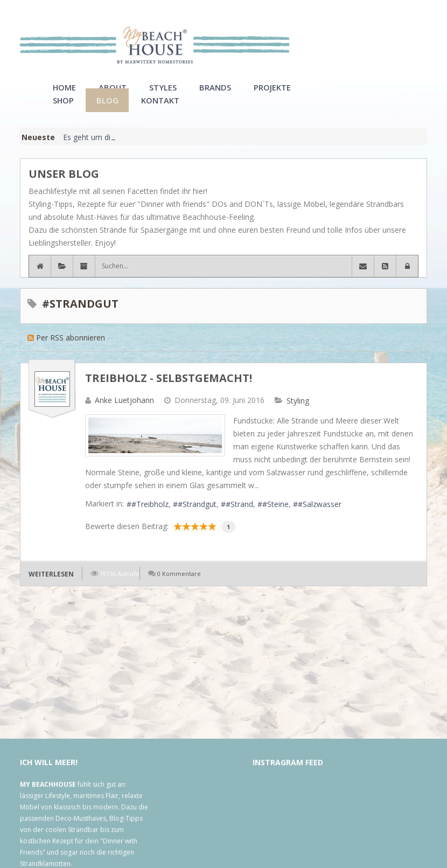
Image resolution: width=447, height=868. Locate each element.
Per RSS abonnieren (71, 350)
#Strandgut (197, 517)
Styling (298, 414)
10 (212, 539)
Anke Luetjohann (124, 413)
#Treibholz (150, 517)
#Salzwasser (320, 517)
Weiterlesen (51, 587)
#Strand (239, 517)
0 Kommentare (179, 586)
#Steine (275, 517)
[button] (407, 279)
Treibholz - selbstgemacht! (169, 391)
